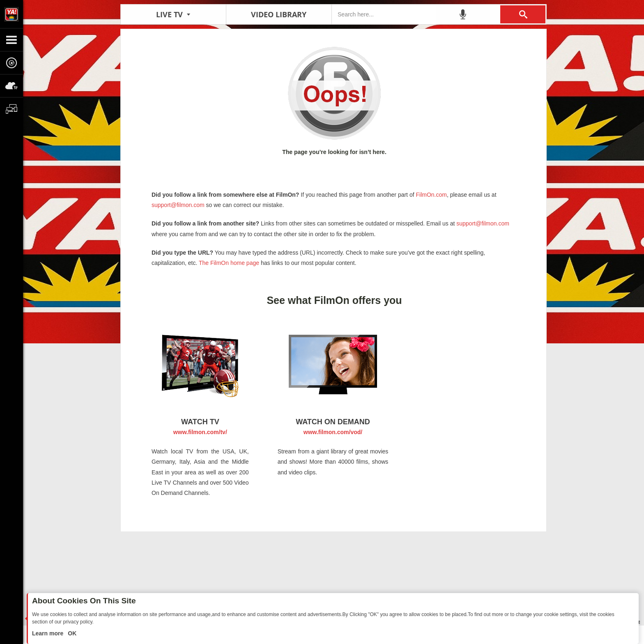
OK (71, 633)
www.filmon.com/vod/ (333, 432)
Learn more (48, 633)
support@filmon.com (178, 205)
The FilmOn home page (229, 263)
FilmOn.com (431, 195)
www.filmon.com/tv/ (200, 432)
